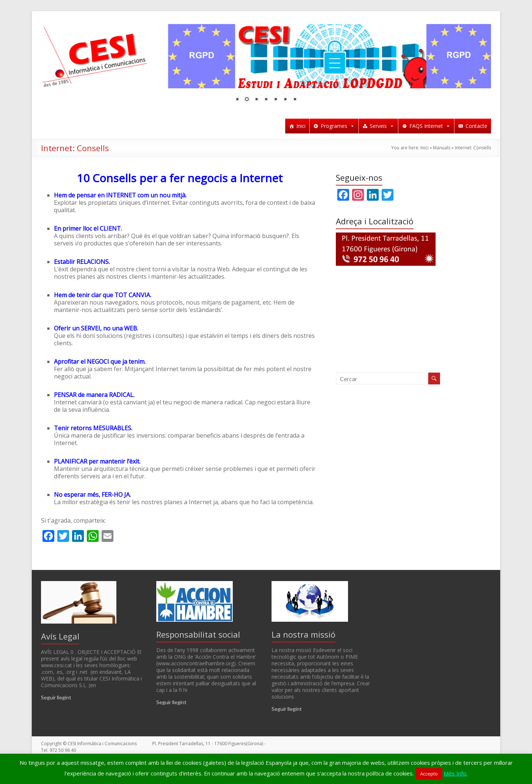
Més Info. (456, 773)
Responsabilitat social (198, 634)
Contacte (476, 126)
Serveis (382, 126)
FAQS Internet (430, 126)
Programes (338, 126)
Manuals (442, 148)
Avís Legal (60, 636)
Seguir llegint (56, 697)
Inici (301, 126)
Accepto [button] (429, 774)
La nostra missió (303, 634)
